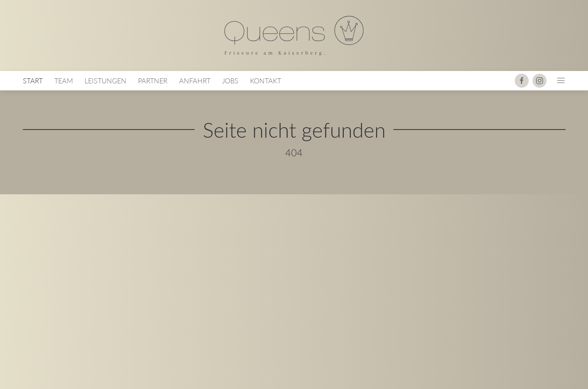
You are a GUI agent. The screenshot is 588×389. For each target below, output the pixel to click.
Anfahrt (195, 81)
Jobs (230, 81)
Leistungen (105, 81)
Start (33, 81)
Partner (153, 81)
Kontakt (266, 81)
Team (64, 81)
